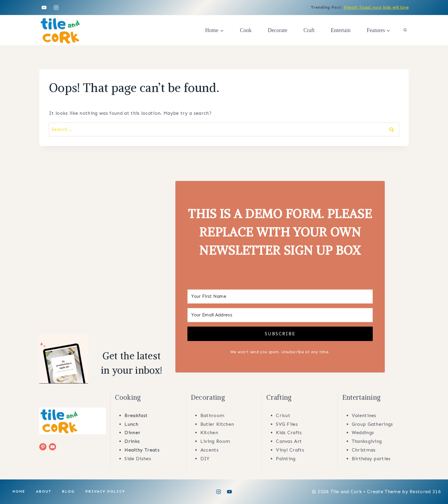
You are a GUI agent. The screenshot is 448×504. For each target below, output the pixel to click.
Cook (246, 30)
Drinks (132, 441)
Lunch (131, 424)
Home (19, 491)
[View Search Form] (405, 30)
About (44, 491)
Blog (68, 491)
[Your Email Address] (280, 315)
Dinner (132, 433)
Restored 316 (425, 492)
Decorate (278, 30)
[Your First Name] (280, 296)
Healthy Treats (142, 450)
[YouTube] (44, 7)
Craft (309, 30)
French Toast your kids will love (376, 7)
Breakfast (136, 415)
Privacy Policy (105, 491)
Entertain (341, 30)
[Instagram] (56, 7)
